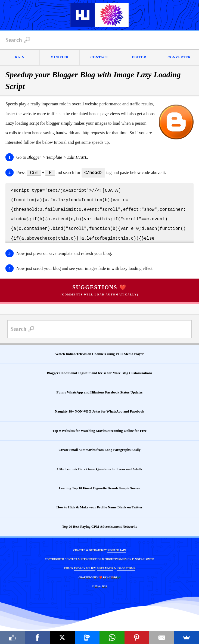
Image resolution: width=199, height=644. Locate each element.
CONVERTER (179, 57)
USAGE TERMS (126, 568)
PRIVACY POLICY (85, 568)
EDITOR (139, 57)
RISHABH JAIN (116, 550)
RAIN (20, 57)
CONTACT (99, 57)
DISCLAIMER (105, 568)
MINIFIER (60, 57)
